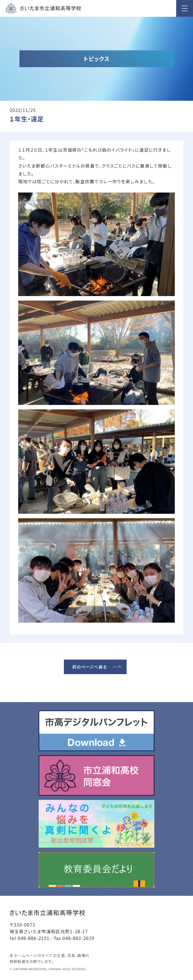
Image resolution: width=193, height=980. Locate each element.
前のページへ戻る (90, 667)
